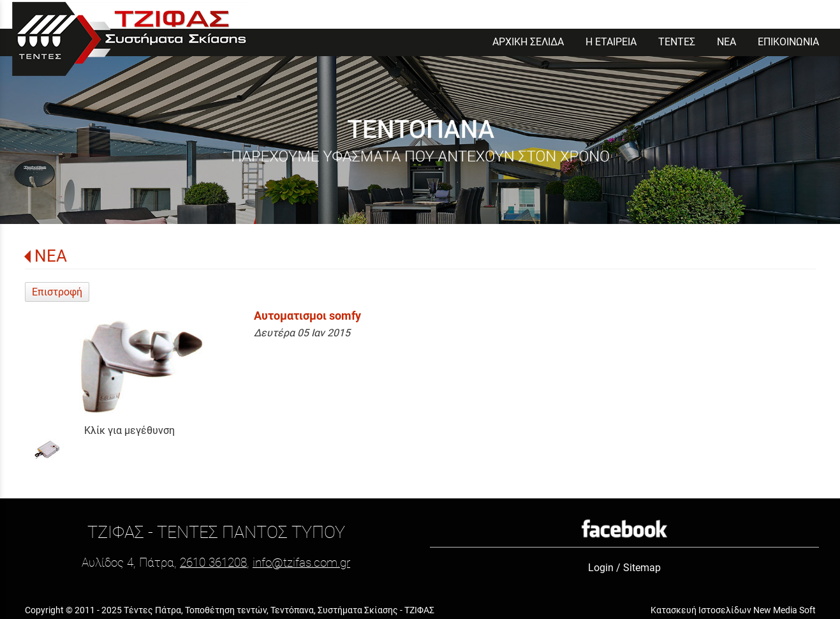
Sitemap (642, 568)
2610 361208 (213, 563)
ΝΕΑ (51, 256)
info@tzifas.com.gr (301, 563)
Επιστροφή (57, 292)
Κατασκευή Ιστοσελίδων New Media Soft (733, 610)
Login (601, 568)
